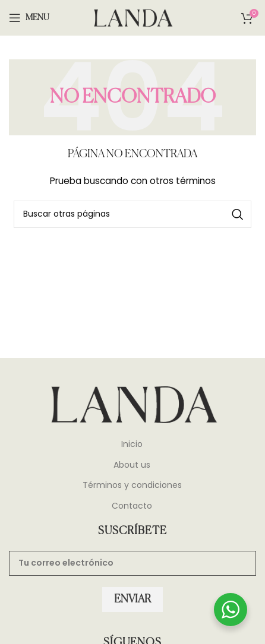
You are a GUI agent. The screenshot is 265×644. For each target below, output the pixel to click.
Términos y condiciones (132, 485)
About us (132, 465)
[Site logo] (132, 17)
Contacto (132, 506)
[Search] (132, 214)
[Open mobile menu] (29, 18)
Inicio (132, 444)
